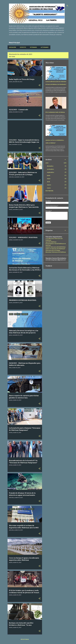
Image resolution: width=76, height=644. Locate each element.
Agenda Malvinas (51, 242)
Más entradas (25, 639)
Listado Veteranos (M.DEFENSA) (56, 247)
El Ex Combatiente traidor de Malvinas (55, 112)
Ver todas (12, 57)
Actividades (45, 47)
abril (48, 182)
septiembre (51, 172)
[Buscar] (67, 6)
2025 (47, 163)
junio (49, 175)
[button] (40, 85)
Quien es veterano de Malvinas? (55, 249)
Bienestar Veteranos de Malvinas (56, 252)
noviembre (50, 169)
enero (49, 188)
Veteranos (33, 47)
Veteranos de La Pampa (53, 250)
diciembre (50, 166)
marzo (49, 185)
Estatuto (23, 47)
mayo (49, 179)
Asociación (12, 47)
